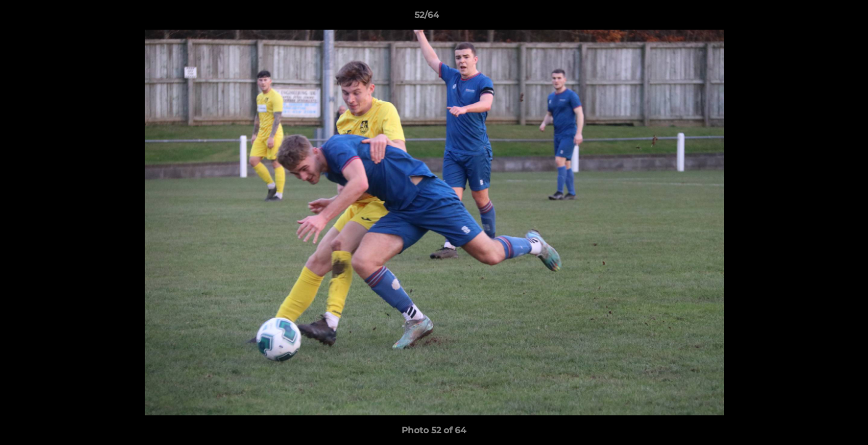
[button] (816, 18)
